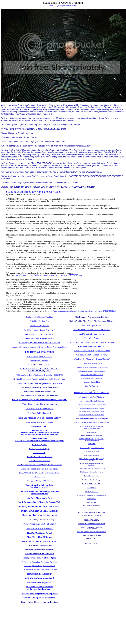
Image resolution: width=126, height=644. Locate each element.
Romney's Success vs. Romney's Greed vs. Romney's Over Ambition (40, 347)
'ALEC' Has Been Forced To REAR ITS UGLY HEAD (92, 342)
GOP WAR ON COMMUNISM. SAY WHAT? (92, 330)
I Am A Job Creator (92, 338)
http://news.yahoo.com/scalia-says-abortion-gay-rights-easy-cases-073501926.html (49, 275)
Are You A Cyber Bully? (92, 325)
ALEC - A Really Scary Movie (92, 334)
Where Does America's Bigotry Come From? (92, 351)
